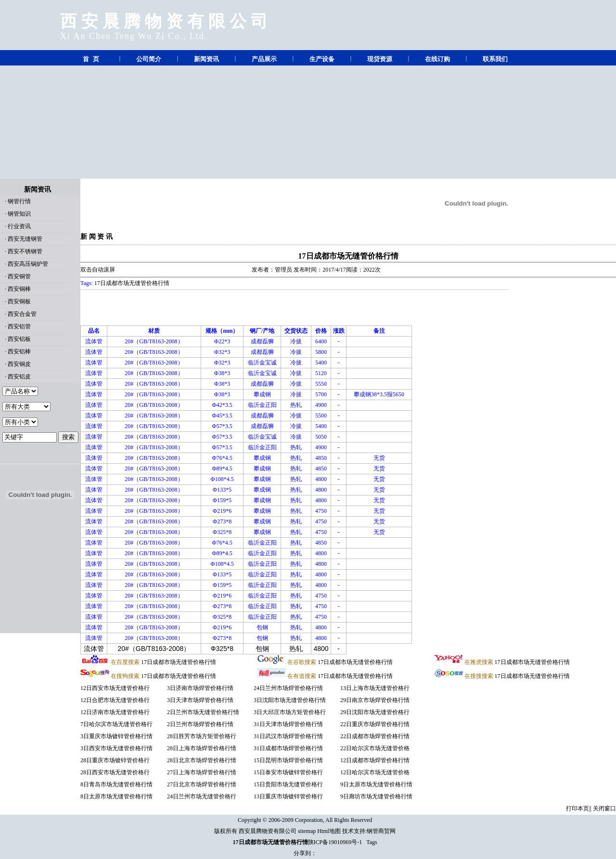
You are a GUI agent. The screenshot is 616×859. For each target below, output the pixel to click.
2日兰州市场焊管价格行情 (200, 724)
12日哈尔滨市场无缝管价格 (375, 772)
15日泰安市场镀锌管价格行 (288, 772)
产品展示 (264, 59)
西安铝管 (19, 326)
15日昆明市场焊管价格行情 (288, 760)
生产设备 (322, 59)
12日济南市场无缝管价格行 (115, 712)
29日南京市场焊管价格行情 (375, 700)
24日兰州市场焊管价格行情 (288, 688)
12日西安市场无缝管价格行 (115, 688)
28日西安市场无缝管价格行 (115, 772)
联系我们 (495, 59)
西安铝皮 (19, 377)
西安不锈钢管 (25, 251)
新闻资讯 (206, 59)
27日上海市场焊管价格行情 (202, 772)
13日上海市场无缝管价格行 (375, 688)
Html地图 (329, 831)
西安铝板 (19, 339)
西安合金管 (22, 314)
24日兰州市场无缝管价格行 (202, 796)
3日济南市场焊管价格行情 (200, 688)
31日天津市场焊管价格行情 (288, 724)
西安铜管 (19, 276)
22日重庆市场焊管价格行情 (375, 724)
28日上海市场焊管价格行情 (202, 748)
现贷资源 (380, 59)
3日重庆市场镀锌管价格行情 (116, 736)
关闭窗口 (604, 808)
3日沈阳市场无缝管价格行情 (290, 700)
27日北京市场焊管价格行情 (202, 784)
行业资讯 (19, 226)
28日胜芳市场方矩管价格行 (202, 736)
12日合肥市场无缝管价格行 (115, 700)
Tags (372, 842)
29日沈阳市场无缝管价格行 (375, 712)
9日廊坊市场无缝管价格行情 (376, 796)
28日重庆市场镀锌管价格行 (115, 760)
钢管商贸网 (381, 831)
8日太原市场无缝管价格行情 (116, 796)
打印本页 (577, 808)
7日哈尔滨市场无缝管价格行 (116, 724)
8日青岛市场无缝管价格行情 (116, 784)
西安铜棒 (19, 289)
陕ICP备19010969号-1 (335, 842)
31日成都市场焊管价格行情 (288, 748)
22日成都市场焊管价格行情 (375, 736)
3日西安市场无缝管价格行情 (116, 748)
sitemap (307, 831)
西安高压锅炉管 (28, 264)
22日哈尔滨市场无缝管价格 (375, 748)
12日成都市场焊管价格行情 (375, 760)
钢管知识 (19, 214)
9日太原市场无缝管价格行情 (376, 784)
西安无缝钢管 (25, 239)
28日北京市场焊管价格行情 (202, 760)
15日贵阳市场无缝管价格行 (288, 784)
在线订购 (437, 59)
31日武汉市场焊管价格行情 (288, 736)
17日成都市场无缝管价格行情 (348, 256)
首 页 (91, 59)
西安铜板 (19, 301)
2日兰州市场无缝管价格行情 (203, 712)
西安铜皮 (19, 364)
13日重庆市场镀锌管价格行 (288, 796)
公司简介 (149, 59)
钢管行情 (19, 201)
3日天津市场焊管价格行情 (200, 700)
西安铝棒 (19, 351)
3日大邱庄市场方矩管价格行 (290, 712)
